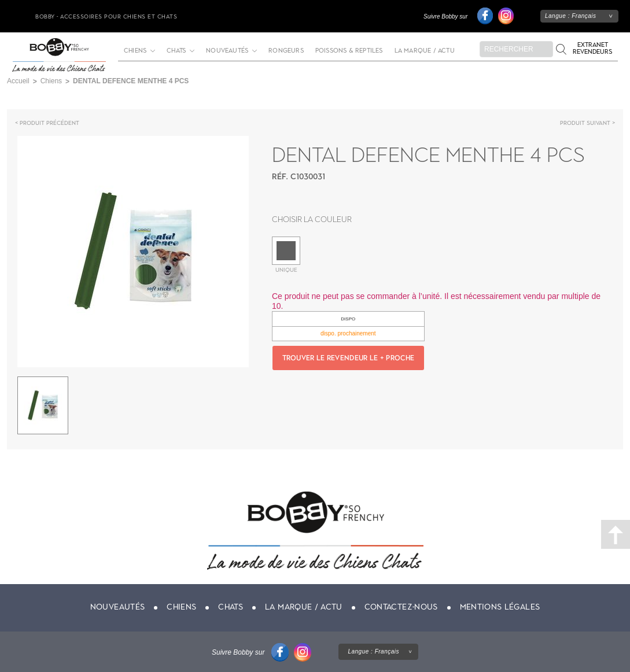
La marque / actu (425, 51)
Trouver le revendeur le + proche (349, 358)
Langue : (571, 16)
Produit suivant (585, 123)
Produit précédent (49, 123)
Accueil (18, 81)
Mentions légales (500, 607)
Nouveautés (227, 51)
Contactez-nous (401, 607)
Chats (176, 51)
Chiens (135, 51)
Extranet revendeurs (592, 48)
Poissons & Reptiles (349, 51)
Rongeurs (286, 51)
